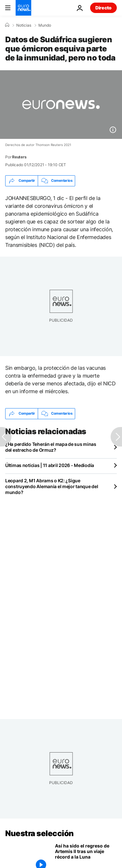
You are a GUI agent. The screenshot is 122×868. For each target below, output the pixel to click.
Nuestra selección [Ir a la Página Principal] (40, 833)
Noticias (24, 25)
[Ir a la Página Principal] (23, 8)
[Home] (7, 25)
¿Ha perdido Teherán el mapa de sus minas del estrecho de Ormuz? (51, 447)
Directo (103, 8)
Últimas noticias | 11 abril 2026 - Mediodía (50, 465)
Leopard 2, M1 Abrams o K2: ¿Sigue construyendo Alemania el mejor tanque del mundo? (52, 486)
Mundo (45, 25)
